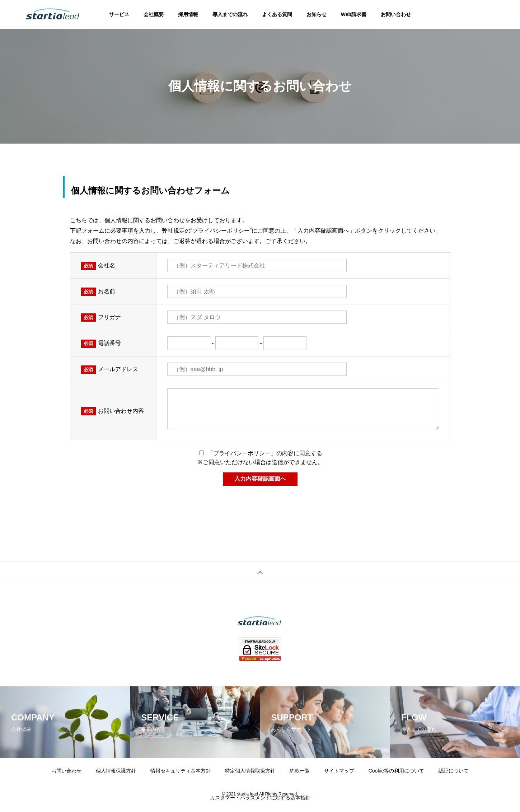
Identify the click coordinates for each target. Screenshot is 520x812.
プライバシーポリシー (221, 231)
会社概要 (154, 14)
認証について (454, 771)
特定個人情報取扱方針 (250, 771)
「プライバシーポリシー (239, 453)
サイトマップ (339, 771)
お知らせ (317, 14)
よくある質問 (277, 14)
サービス (119, 14)
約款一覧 (300, 771)
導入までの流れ (230, 14)
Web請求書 (354, 14)
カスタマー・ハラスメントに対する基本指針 (260, 798)
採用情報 (188, 14)
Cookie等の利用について (397, 771)
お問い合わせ (396, 14)
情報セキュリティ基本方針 (181, 771)
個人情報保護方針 (116, 771)
